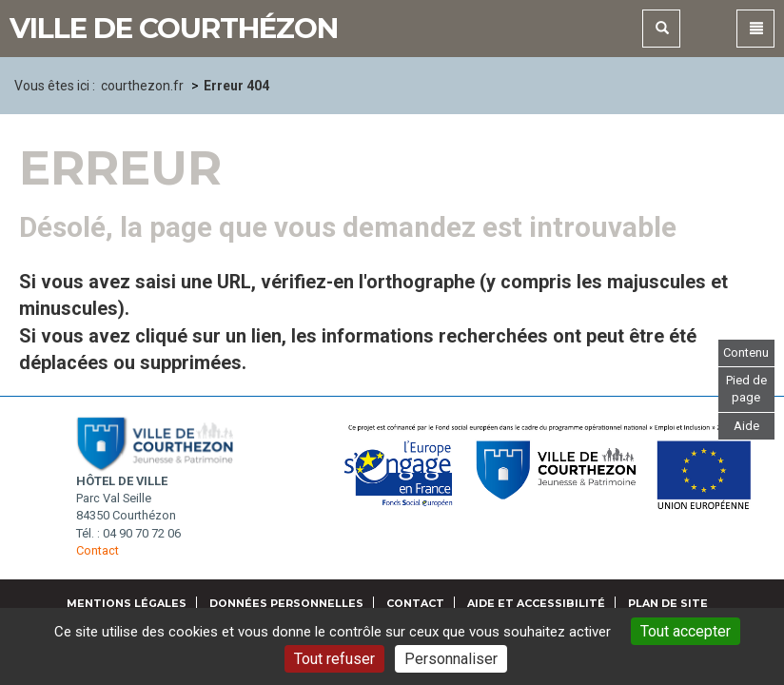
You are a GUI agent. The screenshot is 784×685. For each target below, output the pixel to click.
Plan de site (668, 603)
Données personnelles (286, 603)
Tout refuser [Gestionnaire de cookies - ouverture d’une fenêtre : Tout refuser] (334, 659)
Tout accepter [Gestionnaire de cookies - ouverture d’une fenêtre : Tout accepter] (686, 631)
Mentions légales (127, 603)
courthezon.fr (142, 86)
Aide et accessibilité (536, 603)
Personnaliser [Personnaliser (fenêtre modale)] (451, 659)
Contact (98, 550)
